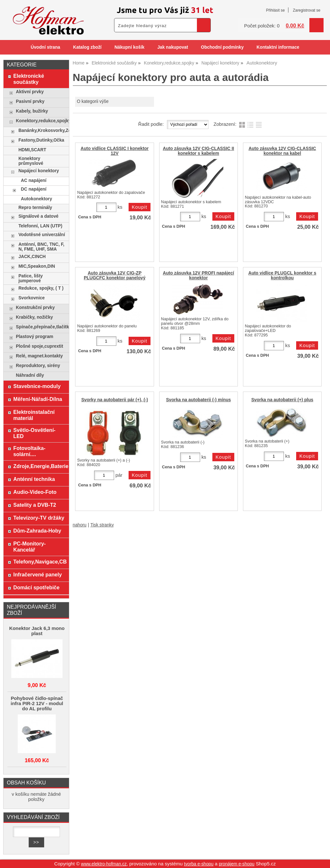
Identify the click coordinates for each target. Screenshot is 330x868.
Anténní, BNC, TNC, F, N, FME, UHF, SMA (41, 247)
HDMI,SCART (32, 150)
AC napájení (34, 180)
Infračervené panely (37, 574)
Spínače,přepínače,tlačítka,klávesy (41, 327)
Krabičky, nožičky (34, 317)
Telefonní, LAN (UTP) (40, 226)
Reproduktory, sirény (38, 366)
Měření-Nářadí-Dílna (38, 399)
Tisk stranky (102, 525)
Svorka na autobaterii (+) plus (282, 400)
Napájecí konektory (39, 171)
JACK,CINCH (32, 257)
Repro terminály (35, 208)
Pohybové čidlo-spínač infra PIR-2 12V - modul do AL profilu (37, 703)
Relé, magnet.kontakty (39, 356)
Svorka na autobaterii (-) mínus (198, 400)
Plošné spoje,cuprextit (39, 346)
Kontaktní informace (278, 47)
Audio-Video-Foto (35, 492)
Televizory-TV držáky (39, 518)
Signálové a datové (38, 216)
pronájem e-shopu (237, 864)
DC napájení (34, 189)
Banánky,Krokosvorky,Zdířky (42, 130)
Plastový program (34, 337)
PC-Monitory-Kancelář (29, 547)
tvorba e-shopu (199, 864)
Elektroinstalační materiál (34, 415)
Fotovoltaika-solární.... (29, 451)
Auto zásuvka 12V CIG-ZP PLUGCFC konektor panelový (115, 275)
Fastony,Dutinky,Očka (41, 140)
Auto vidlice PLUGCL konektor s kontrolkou (282, 275)
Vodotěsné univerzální (42, 235)
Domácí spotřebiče (36, 587)
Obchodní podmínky (222, 47)
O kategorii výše (92, 101)
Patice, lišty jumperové (31, 278)
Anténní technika (34, 479)
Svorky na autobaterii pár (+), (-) (115, 400)
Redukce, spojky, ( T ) (41, 288)
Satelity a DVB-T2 (35, 505)
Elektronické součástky (29, 79)
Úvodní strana (45, 47)
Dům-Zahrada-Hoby (37, 531)
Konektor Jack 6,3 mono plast (37, 631)
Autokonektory (37, 199)
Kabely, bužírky (32, 111)
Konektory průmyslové (31, 161)
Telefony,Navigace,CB (39, 562)
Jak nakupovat (173, 47)
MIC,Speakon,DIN (37, 266)
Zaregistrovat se (307, 10)
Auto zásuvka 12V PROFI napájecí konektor (198, 275)
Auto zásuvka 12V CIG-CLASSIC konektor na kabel (282, 151)
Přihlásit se (275, 10)
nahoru (80, 525)
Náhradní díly (30, 375)
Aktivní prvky (30, 92)
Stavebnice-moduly (37, 386)
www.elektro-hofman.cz (104, 864)
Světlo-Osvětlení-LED (34, 433)
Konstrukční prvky (35, 308)
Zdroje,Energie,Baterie (39, 466)
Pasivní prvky (30, 101)
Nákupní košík (129, 47)
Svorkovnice (32, 298)
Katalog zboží (87, 47)
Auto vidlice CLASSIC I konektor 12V (115, 151)
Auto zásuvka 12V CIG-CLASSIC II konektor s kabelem (198, 151)
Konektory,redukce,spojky (41, 121)
